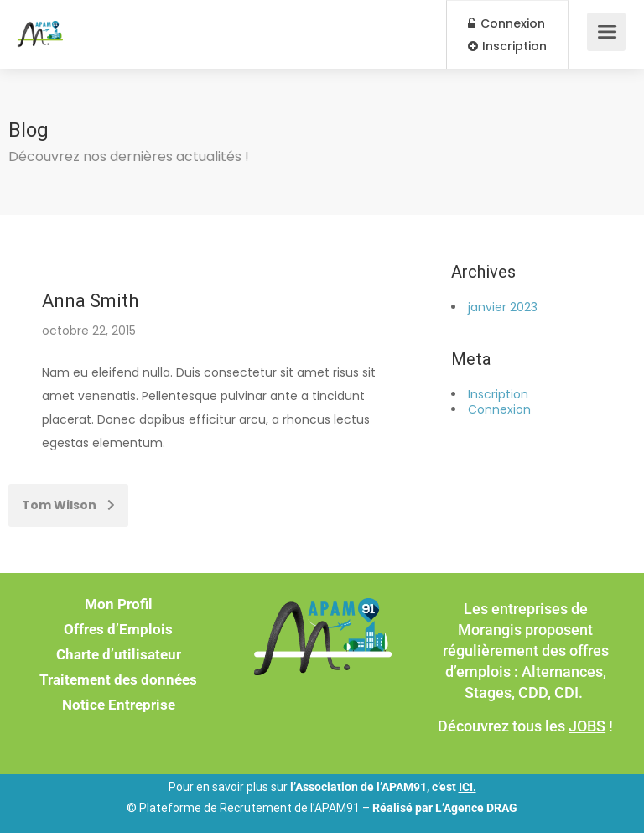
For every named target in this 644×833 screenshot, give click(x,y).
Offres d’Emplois (118, 629)
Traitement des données (118, 679)
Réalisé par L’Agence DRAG (445, 808)
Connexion (506, 23)
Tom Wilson (68, 505)
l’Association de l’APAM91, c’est (383, 787)
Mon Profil (119, 604)
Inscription (507, 46)
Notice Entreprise (119, 705)
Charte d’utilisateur (119, 654)
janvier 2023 (503, 307)
